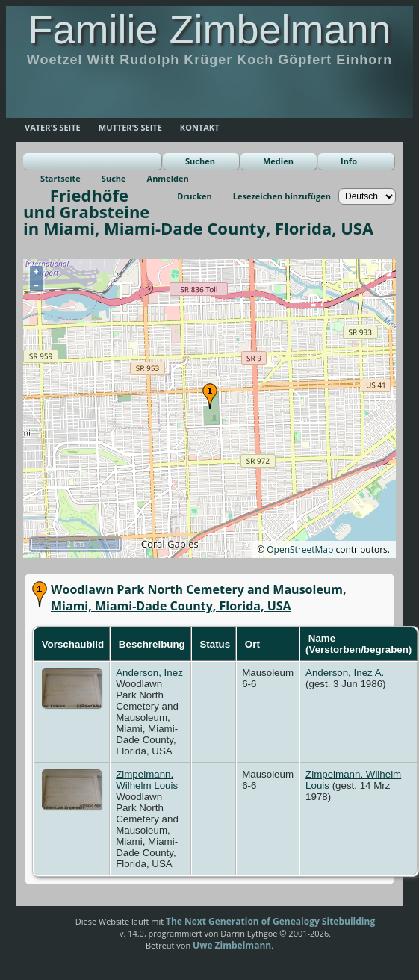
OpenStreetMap (300, 549)
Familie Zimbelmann (209, 29)
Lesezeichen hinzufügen (282, 196)
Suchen (200, 161)
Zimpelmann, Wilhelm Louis (147, 780)
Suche (114, 178)
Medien (278, 161)
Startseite (60, 178)
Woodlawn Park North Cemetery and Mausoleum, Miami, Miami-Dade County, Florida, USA (199, 598)
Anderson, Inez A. (345, 673)
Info (349, 161)
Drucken (195, 196)
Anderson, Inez (149, 673)
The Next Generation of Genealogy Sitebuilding (270, 921)
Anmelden (168, 178)
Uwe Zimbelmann (232, 945)
